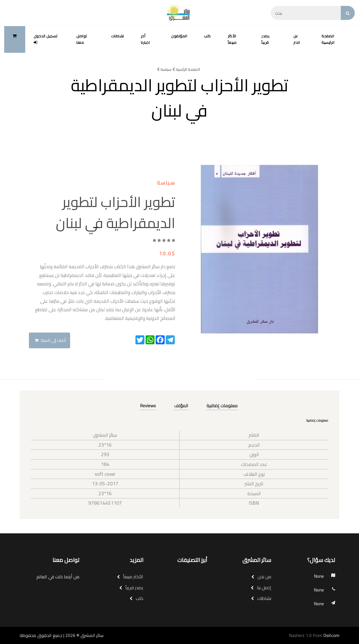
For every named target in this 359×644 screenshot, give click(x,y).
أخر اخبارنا (145, 39)
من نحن (261, 577)
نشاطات (118, 36)
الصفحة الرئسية (186, 69)
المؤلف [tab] (181, 406)
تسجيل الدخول (46, 38)
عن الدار (297, 39)
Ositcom (331, 635)
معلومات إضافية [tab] (222, 406)
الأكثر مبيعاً (232, 39)
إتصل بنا (261, 588)
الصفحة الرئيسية (328, 39)
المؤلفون (179, 36)
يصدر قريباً (265, 39)
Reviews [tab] (148, 406)
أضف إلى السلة (50, 340)
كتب (207, 36)
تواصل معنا (82, 39)
